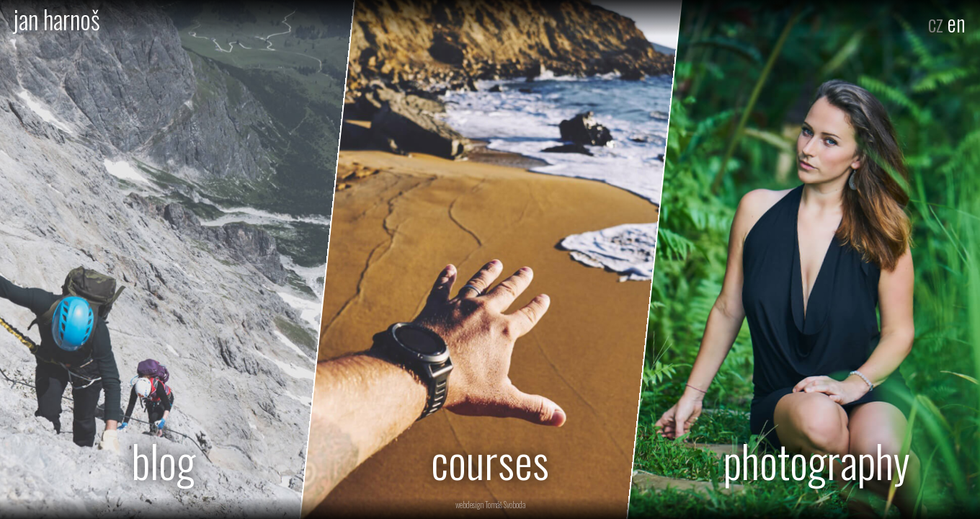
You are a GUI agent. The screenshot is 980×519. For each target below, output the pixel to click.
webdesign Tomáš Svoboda (490, 505)
